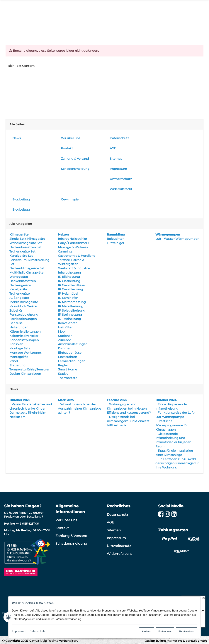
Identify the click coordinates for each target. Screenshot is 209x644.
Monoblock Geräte (23, 306)
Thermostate (68, 378)
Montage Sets (20, 348)
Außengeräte (19, 298)
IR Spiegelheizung (72, 311)
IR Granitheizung (70, 289)
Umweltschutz (119, 546)
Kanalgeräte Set (21, 256)
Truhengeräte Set (22, 251)
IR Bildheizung (69, 277)
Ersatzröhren (68, 357)
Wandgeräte (19, 277)
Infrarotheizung (69, 273)
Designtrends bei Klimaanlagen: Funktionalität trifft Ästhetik (128, 421)
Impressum (17, 630)
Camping (65, 251)
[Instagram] (167, 514)
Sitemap (114, 530)
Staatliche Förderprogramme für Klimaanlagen (172, 425)
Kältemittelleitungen (25, 332)
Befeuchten (116, 239)
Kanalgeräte (18, 289)
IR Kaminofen (68, 298)
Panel (14, 361)
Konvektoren (68, 323)
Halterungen (19, 327)
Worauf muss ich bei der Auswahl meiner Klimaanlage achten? (80, 409)
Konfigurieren (162, 631)
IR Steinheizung (70, 315)
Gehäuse (16, 323)
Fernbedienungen (23, 319)
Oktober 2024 (166, 400)
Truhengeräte (20, 294)
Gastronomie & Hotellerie (77, 256)
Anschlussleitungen (73, 344)
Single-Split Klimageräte (27, 239)
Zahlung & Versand (71, 536)
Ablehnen (140, 631)
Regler (63, 365)
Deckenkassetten (23, 281)
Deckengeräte (20, 285)
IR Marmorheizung (72, 302)
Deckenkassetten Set (26, 247)
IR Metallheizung (71, 306)
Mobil (62, 332)
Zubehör (16, 311)
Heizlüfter (65, 327)
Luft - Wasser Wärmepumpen (177, 239)
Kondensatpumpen (24, 340)
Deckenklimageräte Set (27, 268)
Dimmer (64, 348)
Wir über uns (66, 520)
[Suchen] (72, 8)
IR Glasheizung (69, 281)
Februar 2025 (117, 400)
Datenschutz (36, 630)
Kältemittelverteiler (24, 336)
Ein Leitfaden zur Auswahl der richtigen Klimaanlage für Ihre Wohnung (177, 463)
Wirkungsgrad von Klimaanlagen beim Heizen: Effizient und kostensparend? (129, 409)
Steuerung (17, 365)
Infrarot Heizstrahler (73, 239)
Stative (63, 374)
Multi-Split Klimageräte (26, 273)
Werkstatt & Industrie (74, 268)
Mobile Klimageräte (24, 302)
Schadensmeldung (71, 543)
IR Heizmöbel (68, 294)
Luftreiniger (115, 243)
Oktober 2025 (20, 400)
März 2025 (66, 400)
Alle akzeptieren (187, 631)
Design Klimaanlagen (25, 374)
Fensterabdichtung (24, 315)
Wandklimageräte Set (26, 243)
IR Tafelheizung (69, 319)
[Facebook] (161, 514)
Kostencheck (148, 26)
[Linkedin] (174, 514)
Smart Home (68, 370)
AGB (111, 522)
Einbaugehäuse (70, 353)
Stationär (65, 336)
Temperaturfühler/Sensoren (30, 370)
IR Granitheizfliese (71, 285)
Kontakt (62, 528)
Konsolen (16, 344)
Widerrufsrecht (119, 554)
